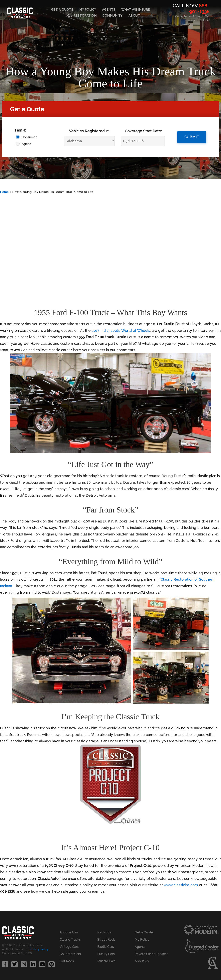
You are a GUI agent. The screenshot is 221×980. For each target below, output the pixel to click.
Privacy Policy (39, 949)
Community (113, 16)
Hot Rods (67, 961)
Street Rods (106, 940)
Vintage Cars (69, 947)
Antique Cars (69, 932)
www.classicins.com (181, 885)
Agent (26, 144)
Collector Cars (70, 954)
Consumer (29, 137)
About (134, 16)
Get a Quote (62, 10)
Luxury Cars (106, 954)
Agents (109, 10)
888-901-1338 (199, 9)
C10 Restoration (82, 16)
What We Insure (136, 10)
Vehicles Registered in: (89, 131)
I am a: (20, 130)
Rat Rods (104, 932)
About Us (142, 961)
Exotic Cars (106, 947)
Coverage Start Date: (143, 131)
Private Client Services (152, 954)
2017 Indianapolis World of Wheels (121, 330)
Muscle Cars (106, 961)
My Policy (88, 10)
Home (4, 192)
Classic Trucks (70, 940)
